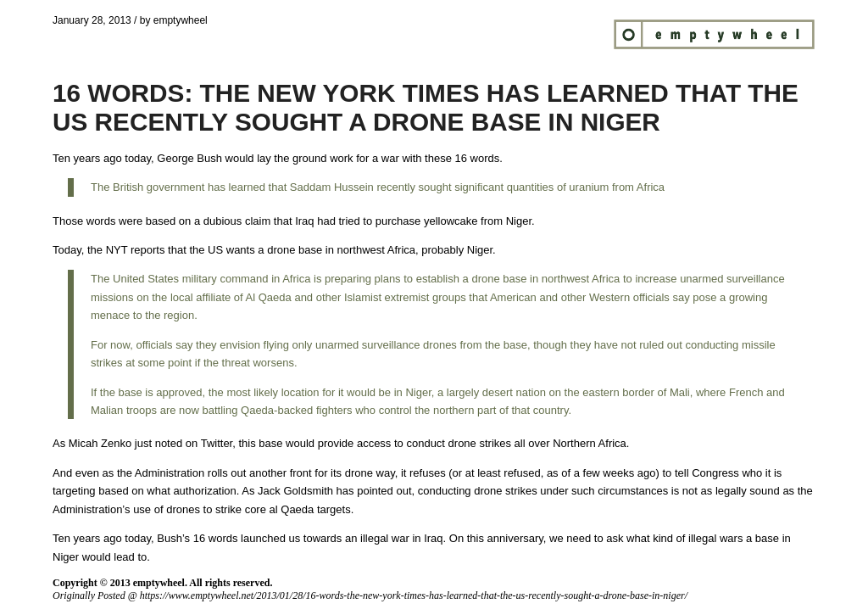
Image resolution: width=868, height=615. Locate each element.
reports (147, 250)
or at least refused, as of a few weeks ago (554, 473)
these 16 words (462, 158)
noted (169, 443)
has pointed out (374, 491)
